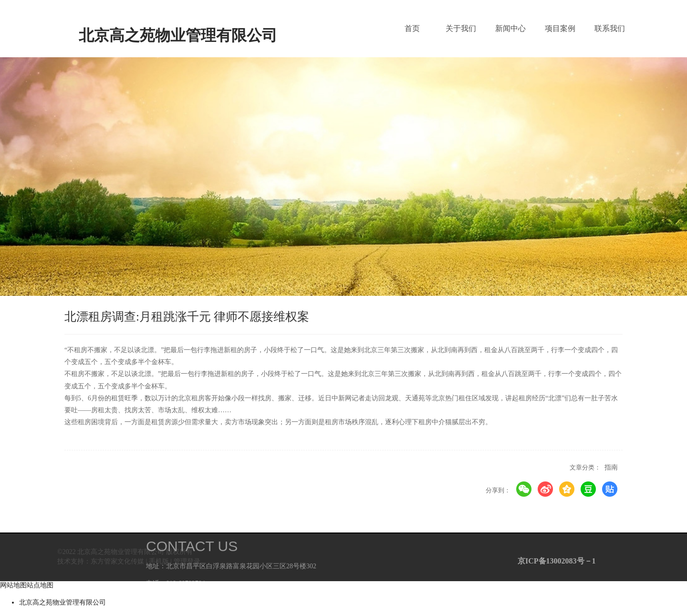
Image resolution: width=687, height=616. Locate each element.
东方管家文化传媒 (117, 561)
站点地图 (40, 585)
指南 (611, 467)
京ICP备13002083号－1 (555, 561)
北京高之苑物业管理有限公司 (62, 602)
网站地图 (13, 585)
